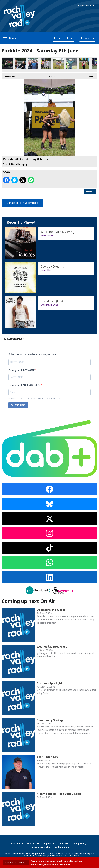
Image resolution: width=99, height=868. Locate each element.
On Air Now (86, 5)
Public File (63, 843)
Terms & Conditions (41, 847)
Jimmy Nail (46, 270)
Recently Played (21, 222)
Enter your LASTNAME (21, 370)
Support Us (48, 843)
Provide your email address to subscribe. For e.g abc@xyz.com (34, 399)
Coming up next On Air (28, 601)
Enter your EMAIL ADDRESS (25, 385)
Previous (8, 76)
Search (90, 191)
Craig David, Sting (49, 305)
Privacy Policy (79, 843)
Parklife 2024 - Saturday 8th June (8, 63)
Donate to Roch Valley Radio (23, 203)
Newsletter (33, 843)
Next (90, 76)
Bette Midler (47, 235)
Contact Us (17, 843)
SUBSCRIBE (18, 405)
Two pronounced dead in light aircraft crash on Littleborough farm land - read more (56, 863)
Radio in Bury (62, 847)
